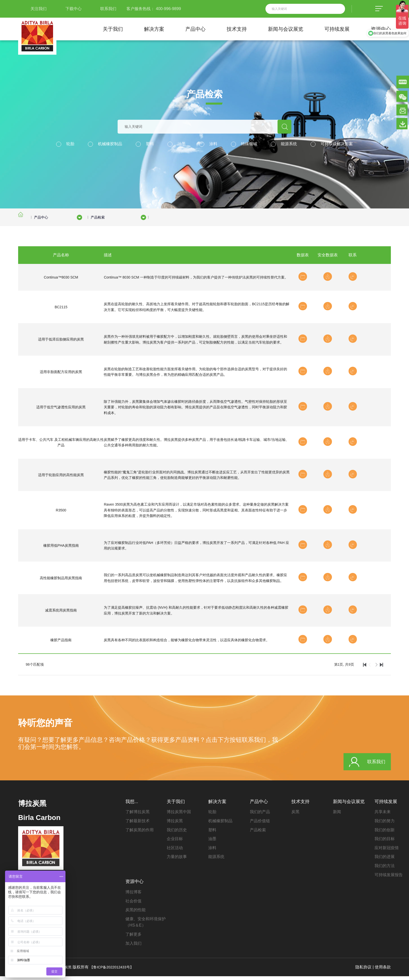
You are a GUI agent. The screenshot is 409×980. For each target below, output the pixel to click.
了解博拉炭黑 (138, 816)
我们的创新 (385, 834)
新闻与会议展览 (286, 29)
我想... (132, 805)
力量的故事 (177, 861)
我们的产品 (260, 816)
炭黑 (295, 816)
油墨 (182, 144)
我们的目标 (385, 843)
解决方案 (154, 29)
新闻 (337, 816)
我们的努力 (385, 825)
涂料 (213, 144)
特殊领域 (249, 144)
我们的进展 (385, 861)
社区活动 (175, 852)
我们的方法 (385, 869)
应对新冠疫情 (387, 852)
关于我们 (113, 29)
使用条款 (383, 971)
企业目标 (175, 843)
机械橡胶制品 (110, 144)
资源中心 (381, 29)
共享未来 (383, 816)
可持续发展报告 (389, 879)
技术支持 (237, 29)
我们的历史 (177, 834)
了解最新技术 (138, 825)
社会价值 (133, 905)
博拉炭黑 (175, 825)
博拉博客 (133, 896)
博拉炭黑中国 (179, 816)
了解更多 (133, 938)
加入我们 (133, 947)
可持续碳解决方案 (337, 144)
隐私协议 (363, 971)
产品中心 (195, 29)
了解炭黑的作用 (140, 834)
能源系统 (289, 144)
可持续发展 (337, 29)
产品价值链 (260, 825)
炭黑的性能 (135, 914)
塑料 (150, 144)
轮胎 (70, 144)
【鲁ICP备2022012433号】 (116, 971)
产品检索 (258, 834)
